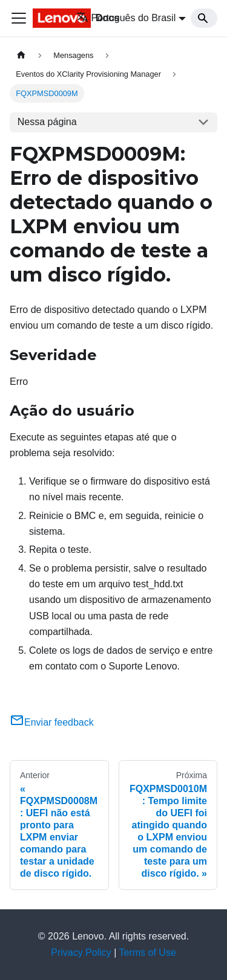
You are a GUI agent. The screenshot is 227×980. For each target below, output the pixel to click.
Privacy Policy (81, 953)
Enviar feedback (52, 722)
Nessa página (47, 122)
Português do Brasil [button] (126, 18)
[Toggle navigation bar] (19, 18)
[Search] (204, 18)
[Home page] (21, 55)
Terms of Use (148, 953)
